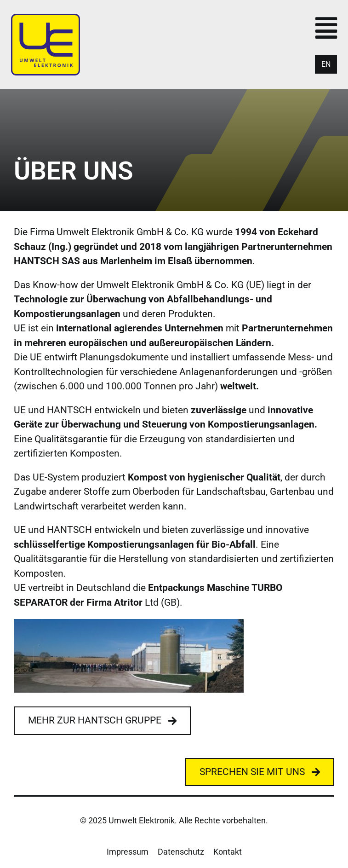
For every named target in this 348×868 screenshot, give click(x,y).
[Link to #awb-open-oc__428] (326, 28)
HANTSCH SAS (47, 261)
